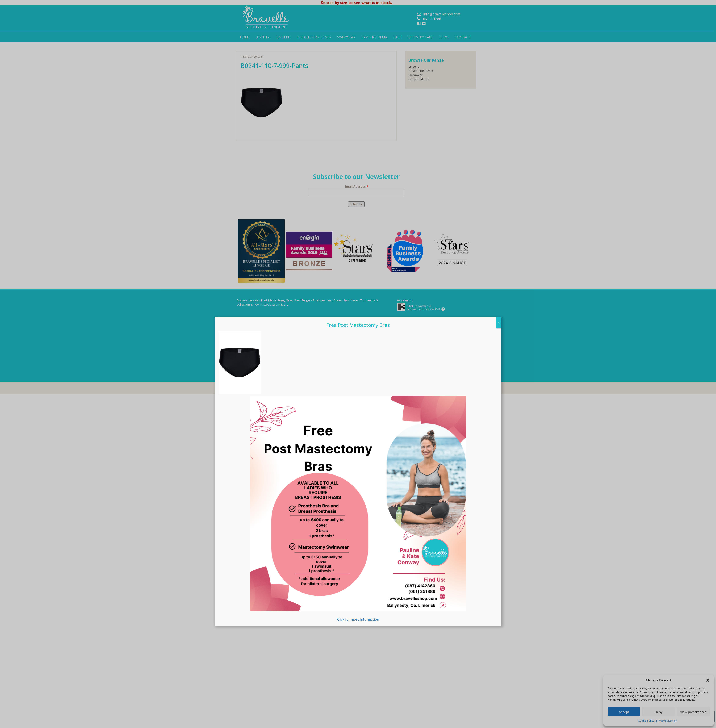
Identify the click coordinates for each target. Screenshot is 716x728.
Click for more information (358, 509)
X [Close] (499, 323)
